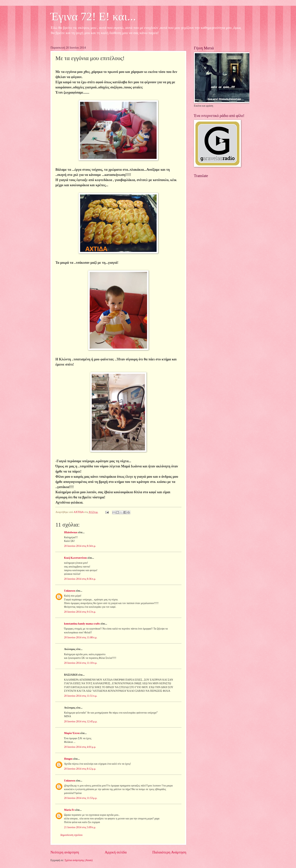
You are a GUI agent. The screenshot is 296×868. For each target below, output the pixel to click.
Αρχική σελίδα (116, 852)
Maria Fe (69, 810)
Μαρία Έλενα (72, 733)
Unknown (70, 591)
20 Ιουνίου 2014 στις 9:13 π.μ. (80, 612)
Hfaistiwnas (71, 532)
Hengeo (68, 759)
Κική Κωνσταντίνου (75, 558)
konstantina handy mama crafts (82, 624)
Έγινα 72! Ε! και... (93, 16)
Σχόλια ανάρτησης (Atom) (79, 860)
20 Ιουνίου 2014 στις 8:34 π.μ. (80, 546)
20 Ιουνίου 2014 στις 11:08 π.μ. (81, 637)
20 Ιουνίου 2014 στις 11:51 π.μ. (81, 696)
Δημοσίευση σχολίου (71, 835)
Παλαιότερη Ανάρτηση (169, 852)
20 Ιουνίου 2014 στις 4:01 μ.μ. (80, 747)
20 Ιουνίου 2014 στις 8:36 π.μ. (80, 579)
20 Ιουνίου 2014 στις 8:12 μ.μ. (80, 769)
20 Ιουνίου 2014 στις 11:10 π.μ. (81, 663)
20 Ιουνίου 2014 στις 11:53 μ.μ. (81, 798)
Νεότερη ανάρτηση (65, 852)
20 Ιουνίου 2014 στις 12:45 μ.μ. (81, 721)
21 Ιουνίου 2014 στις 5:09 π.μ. (80, 827)
